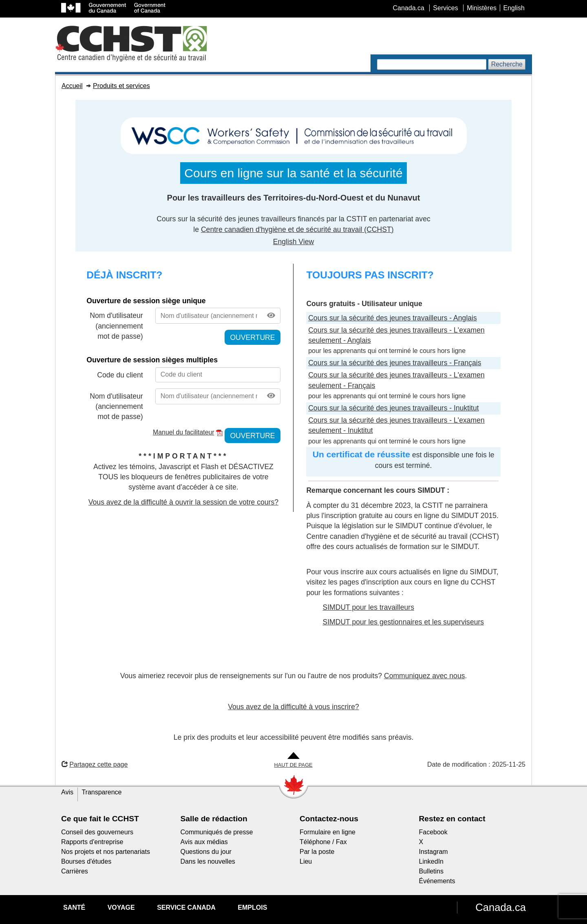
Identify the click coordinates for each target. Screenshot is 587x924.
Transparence (102, 792)
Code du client (120, 375)
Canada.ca (501, 907)
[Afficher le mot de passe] (271, 316)
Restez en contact (452, 819)
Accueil (72, 86)
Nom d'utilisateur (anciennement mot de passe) (116, 326)
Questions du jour (206, 852)
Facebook (433, 832)
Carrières (75, 871)
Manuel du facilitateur (183, 432)
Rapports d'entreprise (92, 842)
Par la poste (317, 852)
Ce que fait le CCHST (100, 819)
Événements (437, 881)
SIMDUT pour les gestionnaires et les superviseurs (403, 622)
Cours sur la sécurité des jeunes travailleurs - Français (395, 363)
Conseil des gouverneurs (97, 832)
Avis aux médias (204, 842)
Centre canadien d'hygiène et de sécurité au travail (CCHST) (297, 229)
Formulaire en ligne (328, 832)
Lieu (306, 861)
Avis (67, 792)
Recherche (507, 64)
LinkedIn (431, 861)
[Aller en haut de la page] (293, 760)
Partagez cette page (95, 764)
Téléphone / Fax (323, 842)
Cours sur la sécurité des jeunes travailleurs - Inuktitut (394, 408)
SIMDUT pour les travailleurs (368, 607)
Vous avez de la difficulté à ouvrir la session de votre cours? (183, 502)
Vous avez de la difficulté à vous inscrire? (293, 707)
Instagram (434, 852)
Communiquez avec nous (425, 676)
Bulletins (431, 871)
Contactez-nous (329, 819)
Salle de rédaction (214, 819)
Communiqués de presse (217, 832)
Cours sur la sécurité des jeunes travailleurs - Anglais (393, 318)
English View (293, 242)
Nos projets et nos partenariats (106, 852)
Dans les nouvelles (208, 861)
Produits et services (121, 86)
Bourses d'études (86, 861)
